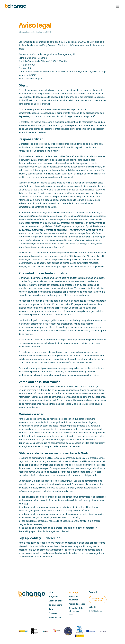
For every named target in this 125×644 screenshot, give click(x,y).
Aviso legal (74, 592)
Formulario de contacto (98, 599)
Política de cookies (77, 604)
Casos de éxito (56, 601)
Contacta (53, 613)
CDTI (71, 615)
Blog (51, 609)
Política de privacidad (73, 598)
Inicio (51, 592)
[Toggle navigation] (118, 6)
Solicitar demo (55, 605)
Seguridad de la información (76, 610)
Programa (53, 597)
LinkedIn (92, 607)
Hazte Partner (55, 618)
